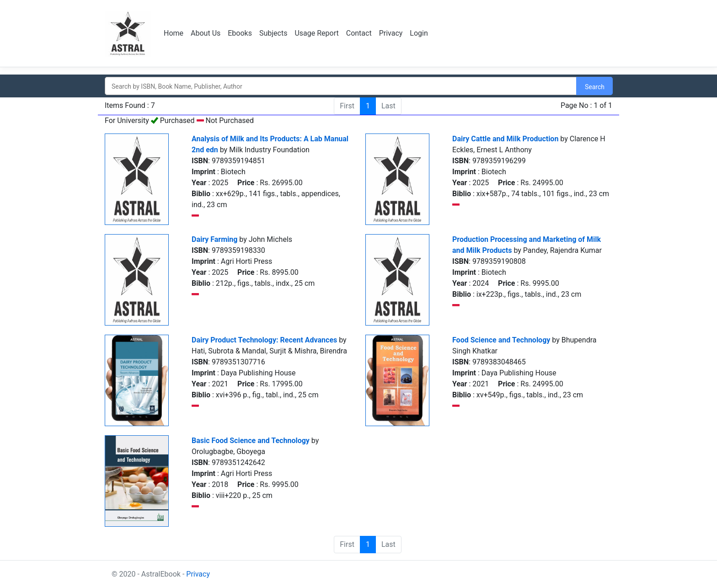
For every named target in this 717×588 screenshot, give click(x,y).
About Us (206, 33)
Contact (359, 33)
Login (419, 33)
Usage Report (316, 33)
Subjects (273, 33)
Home (174, 33)
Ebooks (240, 33)
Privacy (391, 33)
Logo (129, 33)
